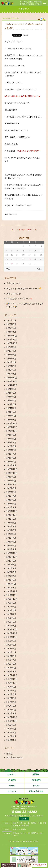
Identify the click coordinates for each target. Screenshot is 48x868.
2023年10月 (12, 431)
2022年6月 (11, 488)
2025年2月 (11, 370)
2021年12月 (12, 511)
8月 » (39, 269)
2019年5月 (11, 610)
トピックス (12, 791)
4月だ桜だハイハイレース (19, 299)
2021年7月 (11, 526)
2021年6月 (11, 530)
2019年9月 (11, 603)
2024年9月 (11, 389)
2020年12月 (12, 553)
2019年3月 (11, 618)
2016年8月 (11, 725)
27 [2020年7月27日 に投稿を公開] (12, 264)
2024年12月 (12, 378)
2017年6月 (11, 694)
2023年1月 (11, 465)
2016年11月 (12, 717)
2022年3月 (11, 500)
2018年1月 (11, 671)
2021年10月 (12, 515)
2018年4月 (11, 660)
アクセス (12, 786)
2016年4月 (11, 736)
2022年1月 (11, 507)
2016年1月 (11, 740)
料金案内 (12, 780)
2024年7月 (11, 397)
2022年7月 (11, 485)
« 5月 (8, 269)
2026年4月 (11, 320)
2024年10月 (12, 385)
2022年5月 (11, 492)
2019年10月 (12, 599)
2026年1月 (11, 332)
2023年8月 (11, 439)
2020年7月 (11, 568)
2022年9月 (11, 477)
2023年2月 (11, 462)
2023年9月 (11, 435)
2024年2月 (11, 416)
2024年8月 (11, 393)
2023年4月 (11, 454)
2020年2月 (11, 584)
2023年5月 (11, 450)
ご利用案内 (36, 780)
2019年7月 (11, 607)
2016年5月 (11, 733)
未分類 (9, 754)
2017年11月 (12, 679)
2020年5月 (11, 572)
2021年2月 (11, 546)
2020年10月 (12, 557)
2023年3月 (11, 458)
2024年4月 (11, 408)
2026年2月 (11, 328)
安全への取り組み (36, 791)
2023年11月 (12, 427)
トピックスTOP (24, 230)
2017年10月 (12, 683)
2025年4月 (11, 362)
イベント (36, 786)
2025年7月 (11, 351)
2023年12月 (12, 423)
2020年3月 (11, 580)
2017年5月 (11, 698)
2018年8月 (11, 645)
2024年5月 (11, 404)
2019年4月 (11, 614)
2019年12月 (12, 591)
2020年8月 (11, 565)
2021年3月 (11, 542)
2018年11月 (12, 633)
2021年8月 (11, 523)
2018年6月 (11, 652)
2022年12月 (12, 469)
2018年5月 (11, 656)
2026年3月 (11, 324)
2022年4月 (11, 496)
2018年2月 (11, 668)
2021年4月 (11, 538)
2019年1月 (11, 626)
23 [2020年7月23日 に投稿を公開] (29, 259)
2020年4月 (11, 576)
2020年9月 (11, 561)
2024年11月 (12, 381)
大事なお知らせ (14, 283)
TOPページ (12, 774)
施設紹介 (36, 774)
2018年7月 (11, 649)
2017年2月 (11, 710)
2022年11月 (12, 473)
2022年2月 (11, 504)
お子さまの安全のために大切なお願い (39, 865)
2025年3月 (11, 366)
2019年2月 (11, 622)
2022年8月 (11, 481)
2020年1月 (11, 588)
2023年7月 (11, 443)
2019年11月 (12, 595)
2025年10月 (12, 343)
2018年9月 (11, 641)
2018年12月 (12, 630)
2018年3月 (11, 664)
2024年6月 (11, 401)
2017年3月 (11, 706)
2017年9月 (11, 687)
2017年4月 (11, 702)
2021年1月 (11, 549)
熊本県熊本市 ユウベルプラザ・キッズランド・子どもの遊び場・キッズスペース (7, 3)
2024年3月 (11, 412)
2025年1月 (11, 374)
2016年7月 (11, 729)
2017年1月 (11, 713)
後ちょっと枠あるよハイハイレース (24, 289)
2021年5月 (11, 534)
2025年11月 (12, 340)
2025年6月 (11, 355)
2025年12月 (12, 336)
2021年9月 (11, 519)
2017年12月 (12, 675)
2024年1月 (11, 420)
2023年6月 (11, 446)
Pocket (25, 35)
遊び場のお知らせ (15, 757)
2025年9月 (11, 347)
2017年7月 (11, 691)
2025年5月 (11, 359)
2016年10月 (12, 721)
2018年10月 (12, 637)
